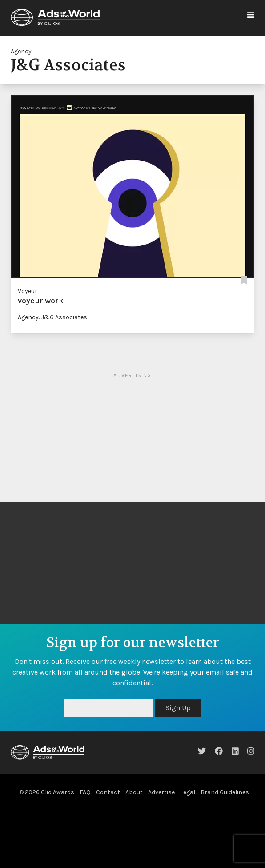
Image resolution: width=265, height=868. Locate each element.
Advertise (161, 792)
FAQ (85, 792)
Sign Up (178, 708)
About (134, 792)
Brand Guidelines (225, 792)
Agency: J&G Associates (52, 317)
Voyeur (28, 291)
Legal (188, 792)
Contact (108, 792)
